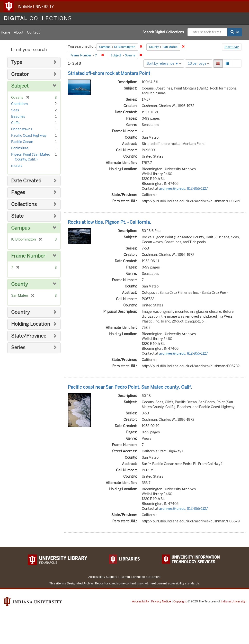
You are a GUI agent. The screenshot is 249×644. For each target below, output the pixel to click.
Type (17, 62)
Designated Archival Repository (88, 583)
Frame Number (28, 256)
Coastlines (20, 104)
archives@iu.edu (172, 188)
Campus (21, 228)
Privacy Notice (161, 601)
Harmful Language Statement (140, 577)
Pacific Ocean (22, 142)
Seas (15, 110)
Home (5, 32)
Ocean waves (22, 129)
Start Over (232, 47)
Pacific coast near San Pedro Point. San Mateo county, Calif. (130, 387)
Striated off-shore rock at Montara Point (109, 73)
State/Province (29, 336)
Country (21, 312)
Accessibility (140, 601)
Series (18, 348)
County (20, 284)
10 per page (199, 63)
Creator (20, 74)
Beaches (18, 116)
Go (235, 32)
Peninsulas (20, 148)
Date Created (26, 181)
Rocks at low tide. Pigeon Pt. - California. (109, 222)
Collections (24, 204)
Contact (33, 32)
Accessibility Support (103, 577)
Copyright (180, 601)
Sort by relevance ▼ (164, 63)
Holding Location (31, 324)
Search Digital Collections (163, 32)
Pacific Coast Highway (29, 135)
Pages (18, 192)
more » (17, 166)
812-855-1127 (197, 188)
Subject (20, 86)
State (17, 216)
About (19, 32)
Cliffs (15, 123)
